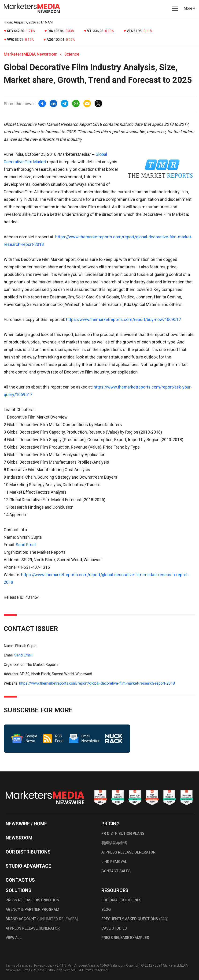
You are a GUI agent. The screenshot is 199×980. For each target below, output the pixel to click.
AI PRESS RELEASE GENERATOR (128, 852)
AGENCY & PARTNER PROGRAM (32, 909)
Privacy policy (44, 965)
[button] (175, 9)
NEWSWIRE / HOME (26, 824)
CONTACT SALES (116, 871)
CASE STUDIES (114, 928)
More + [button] (189, 8)
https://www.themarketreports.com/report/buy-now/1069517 (123, 319)
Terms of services (19, 965)
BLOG (106, 909)
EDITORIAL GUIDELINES (121, 900)
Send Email (26, 545)
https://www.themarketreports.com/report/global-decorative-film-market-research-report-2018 (97, 683)
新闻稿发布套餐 (114, 843)
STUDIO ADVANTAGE (28, 866)
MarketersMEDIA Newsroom (31, 54)
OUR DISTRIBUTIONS (28, 852)
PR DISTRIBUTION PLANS (123, 833)
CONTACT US (20, 880)
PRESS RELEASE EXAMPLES (125, 938)
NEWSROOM (19, 838)
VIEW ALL (14, 938)
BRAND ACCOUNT (42, 919)
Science (72, 54)
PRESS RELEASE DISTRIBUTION (32, 900)
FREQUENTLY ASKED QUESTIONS (135, 919)
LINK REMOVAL (114, 862)
